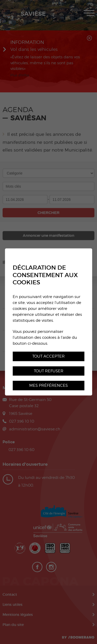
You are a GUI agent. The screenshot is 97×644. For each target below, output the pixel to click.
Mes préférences (48, 385)
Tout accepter (48, 356)
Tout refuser (49, 371)
